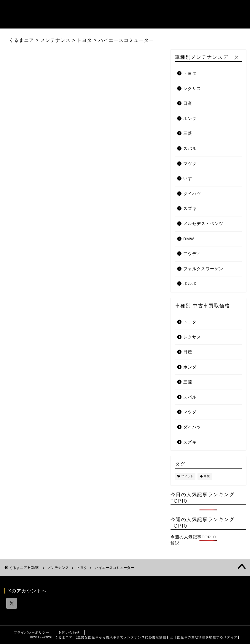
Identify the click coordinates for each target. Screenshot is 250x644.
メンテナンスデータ (134, 9)
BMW (189, 239)
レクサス (192, 89)
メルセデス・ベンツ (203, 224)
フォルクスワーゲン (203, 269)
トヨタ (190, 73)
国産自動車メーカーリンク (76, 21)
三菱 (188, 133)
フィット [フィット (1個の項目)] (187, 476)
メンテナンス (58, 568)
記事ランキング (87, 9)
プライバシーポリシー (31, 632)
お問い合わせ (69, 632)
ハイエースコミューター (114, 568)
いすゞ (190, 179)
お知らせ (173, 9)
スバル (190, 149)
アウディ (192, 254)
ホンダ (190, 119)
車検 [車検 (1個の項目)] (207, 476)
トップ (54, 9)
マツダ (190, 164)
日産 (188, 103)
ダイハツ (192, 194)
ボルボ (190, 284)
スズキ (190, 209)
